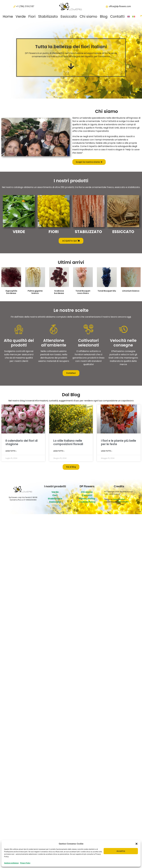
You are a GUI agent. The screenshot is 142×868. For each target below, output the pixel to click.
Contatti (117, 17)
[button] (137, 844)
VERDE (19, 232)
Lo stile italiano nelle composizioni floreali (68, 442)
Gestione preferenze (11, 863)
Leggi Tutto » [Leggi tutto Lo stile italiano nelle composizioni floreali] (59, 451)
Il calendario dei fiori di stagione (22, 442)
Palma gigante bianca (35, 292)
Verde (21, 17)
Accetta (121, 851)
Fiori (32, 17)
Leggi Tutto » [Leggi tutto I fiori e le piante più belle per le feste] (107, 451)
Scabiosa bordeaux (59, 292)
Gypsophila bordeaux (11, 292)
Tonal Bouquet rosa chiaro (83, 292)
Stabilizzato (48, 17)
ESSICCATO (123, 232)
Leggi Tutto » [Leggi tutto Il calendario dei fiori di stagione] (11, 451)
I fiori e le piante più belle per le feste (119, 442)
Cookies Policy (87, 502)
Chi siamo (88, 17)
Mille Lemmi (123, 502)
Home (8, 17)
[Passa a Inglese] (129, 17)
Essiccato (69, 17)
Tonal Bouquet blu (107, 291)
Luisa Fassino (119, 499)
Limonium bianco (131, 291)
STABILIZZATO (88, 232)
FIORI (54, 232)
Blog (104, 17)
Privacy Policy (25, 863)
